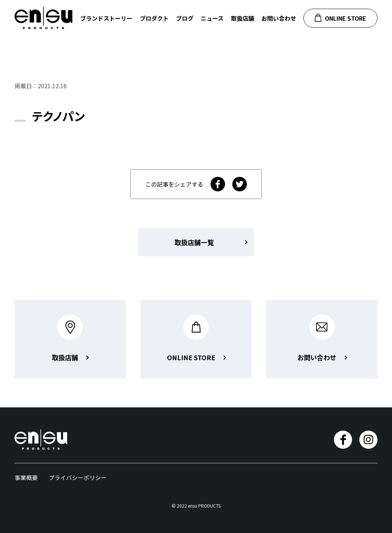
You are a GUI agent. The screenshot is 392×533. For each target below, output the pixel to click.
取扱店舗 (242, 18)
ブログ (185, 18)
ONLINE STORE (340, 18)
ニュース (212, 18)
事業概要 (26, 477)
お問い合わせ (279, 18)
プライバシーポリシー (78, 477)
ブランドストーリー (106, 18)
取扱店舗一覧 (194, 242)
